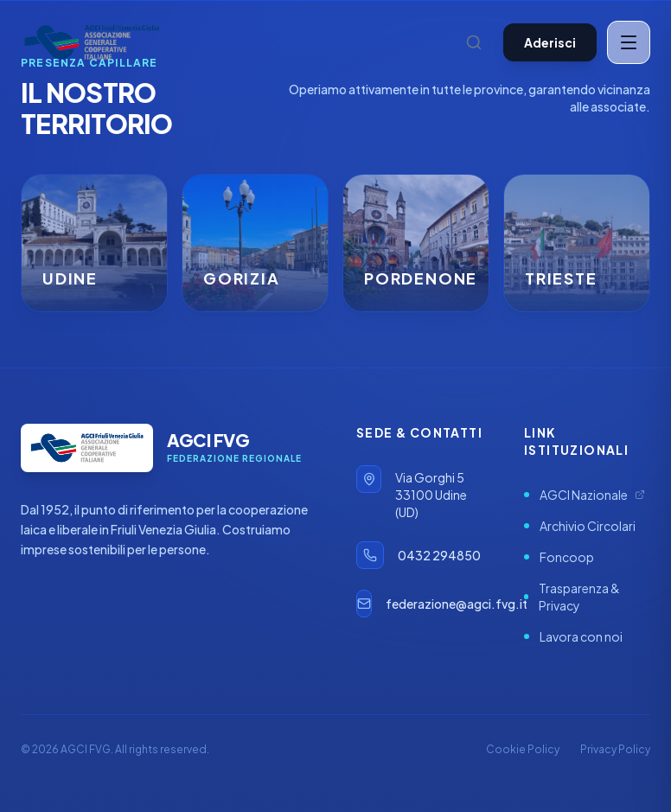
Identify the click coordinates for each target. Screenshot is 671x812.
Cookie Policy (523, 749)
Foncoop (559, 557)
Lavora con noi (573, 636)
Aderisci (550, 42)
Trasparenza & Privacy (572, 597)
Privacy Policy (615, 749)
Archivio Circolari (580, 526)
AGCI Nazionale (585, 495)
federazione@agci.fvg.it (457, 604)
